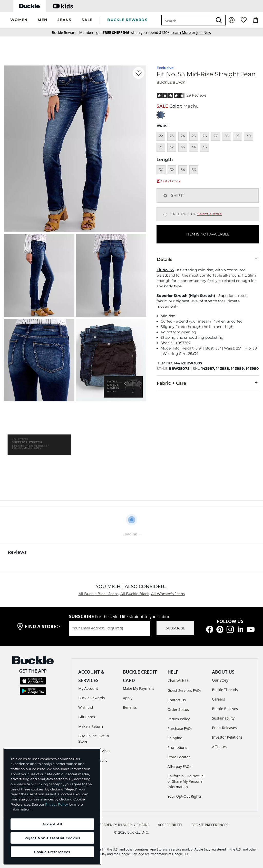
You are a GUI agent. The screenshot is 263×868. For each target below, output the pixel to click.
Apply (128, 698)
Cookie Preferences (210, 825)
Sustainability (223, 718)
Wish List (86, 707)
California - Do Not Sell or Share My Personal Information (187, 781)
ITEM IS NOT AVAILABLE (208, 234)
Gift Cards (87, 717)
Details (208, 259)
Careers (218, 699)
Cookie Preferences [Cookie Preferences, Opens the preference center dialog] (52, 852)
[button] (19, 20)
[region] (52, 806)
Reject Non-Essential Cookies (52, 838)
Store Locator (179, 757)
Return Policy (179, 719)
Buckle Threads (225, 690)
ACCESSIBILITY (170, 825)
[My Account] (232, 20)
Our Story (220, 680)
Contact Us (177, 700)
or (184, 32)
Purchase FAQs (180, 728)
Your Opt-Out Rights (185, 796)
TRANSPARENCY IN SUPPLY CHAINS (120, 825)
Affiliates (219, 747)
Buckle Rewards (91, 698)
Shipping (175, 738)
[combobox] (187, 20)
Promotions (177, 747)
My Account (88, 688)
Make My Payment (138, 688)
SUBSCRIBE (175, 628)
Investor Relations (227, 737)
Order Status (178, 709)
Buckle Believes (225, 709)
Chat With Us (179, 681)
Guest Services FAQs (184, 690)
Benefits (130, 707)
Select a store (210, 214)
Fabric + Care (208, 383)
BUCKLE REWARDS (127, 20)
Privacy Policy (57, 804)
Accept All (52, 824)
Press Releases (224, 728)
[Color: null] (161, 115)
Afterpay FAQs (179, 766)
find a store (42, 626)
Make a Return (91, 726)
